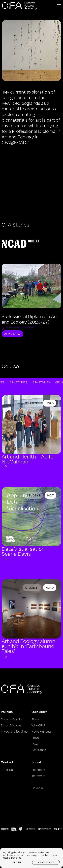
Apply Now (12, 334)
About (36, 719)
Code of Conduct (13, 719)
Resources (39, 750)
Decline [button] (17, 862)
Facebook (38, 770)
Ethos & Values (11, 725)
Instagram (39, 776)
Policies (7, 712)
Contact (7, 762)
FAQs (35, 744)
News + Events (42, 731)
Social (36, 762)
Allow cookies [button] (46, 862)
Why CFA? (38, 725)
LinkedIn (37, 788)
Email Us (7, 770)
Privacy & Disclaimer (15, 731)
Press (35, 737)
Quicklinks (39, 712)
